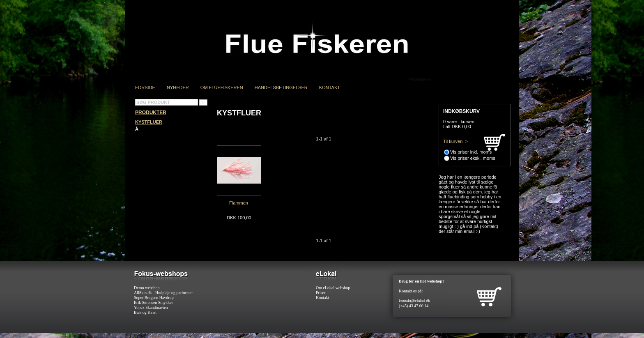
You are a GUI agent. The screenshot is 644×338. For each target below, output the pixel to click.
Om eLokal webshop (333, 288)
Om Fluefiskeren (222, 87)
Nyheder (178, 87)
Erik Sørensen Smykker (153, 302)
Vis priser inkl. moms (471, 152)
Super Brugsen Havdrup (154, 298)
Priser (321, 293)
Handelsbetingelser (281, 87)
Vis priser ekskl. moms (473, 158)
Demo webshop (147, 288)
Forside (145, 87)
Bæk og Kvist (145, 312)
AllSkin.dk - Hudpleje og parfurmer (163, 293)
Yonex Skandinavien (151, 307)
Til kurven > (455, 141)
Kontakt (330, 87)
